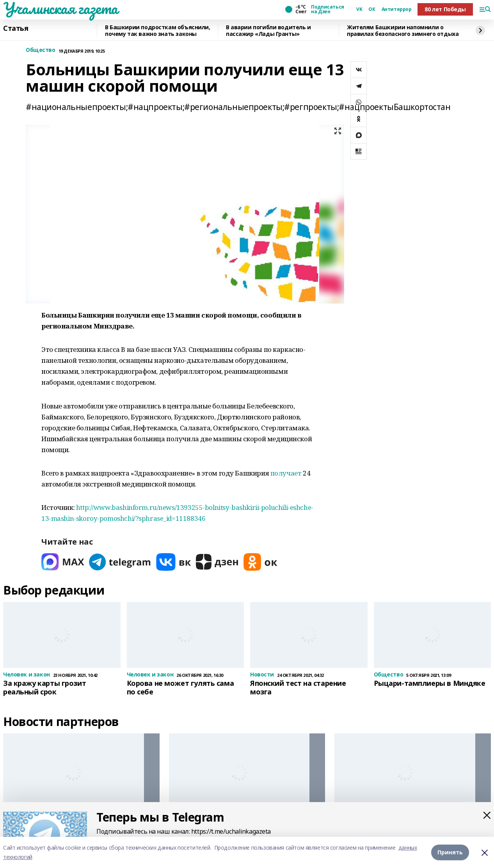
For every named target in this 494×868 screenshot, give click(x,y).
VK (359, 9)
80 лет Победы (445, 9)
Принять (450, 852)
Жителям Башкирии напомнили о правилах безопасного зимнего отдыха (403, 31)
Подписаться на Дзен (327, 9)
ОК (372, 9)
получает (286, 473)
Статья (16, 28)
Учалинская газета (60, 8)
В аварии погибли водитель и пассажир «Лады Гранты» (268, 31)
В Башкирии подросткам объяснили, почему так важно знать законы (158, 31)
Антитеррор (397, 9)
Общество (41, 50)
